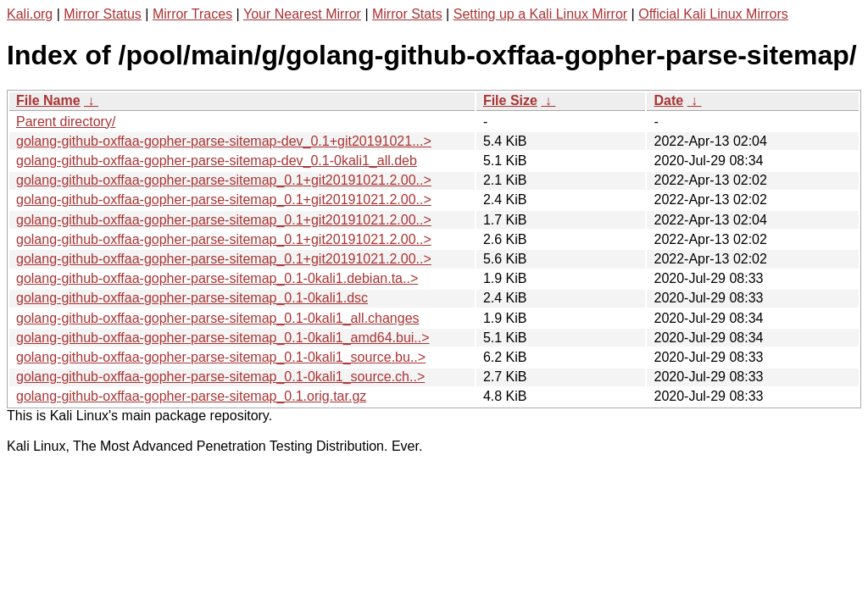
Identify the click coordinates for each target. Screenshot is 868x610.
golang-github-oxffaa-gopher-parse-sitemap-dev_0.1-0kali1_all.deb (217, 161)
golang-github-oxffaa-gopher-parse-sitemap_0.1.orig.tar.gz (191, 396)
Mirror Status (103, 14)
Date (668, 100)
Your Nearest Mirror (302, 14)
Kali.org (30, 14)
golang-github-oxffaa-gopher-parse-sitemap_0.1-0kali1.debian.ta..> (217, 278)
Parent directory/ (66, 122)
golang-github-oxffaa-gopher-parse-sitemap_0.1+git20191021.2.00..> (224, 180)
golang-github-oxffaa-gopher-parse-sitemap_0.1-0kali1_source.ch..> (220, 377)
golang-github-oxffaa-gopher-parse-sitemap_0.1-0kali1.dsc (192, 298)
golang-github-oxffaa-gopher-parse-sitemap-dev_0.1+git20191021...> (224, 141)
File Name (48, 100)
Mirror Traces (192, 14)
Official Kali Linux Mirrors (713, 14)
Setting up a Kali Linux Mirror (540, 14)
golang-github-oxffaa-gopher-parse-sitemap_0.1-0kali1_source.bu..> (221, 357)
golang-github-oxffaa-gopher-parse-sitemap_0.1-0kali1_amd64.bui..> (223, 338)
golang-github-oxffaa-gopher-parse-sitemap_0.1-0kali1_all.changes (218, 318)
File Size (510, 100)
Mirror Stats (407, 14)
